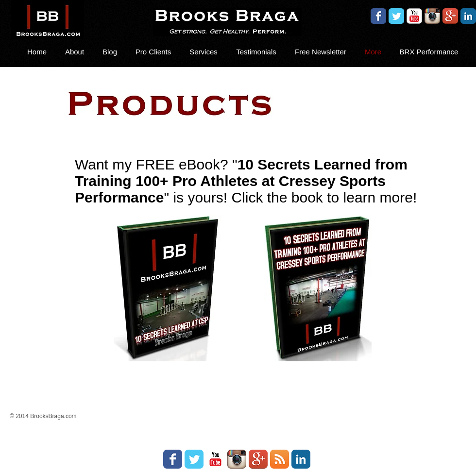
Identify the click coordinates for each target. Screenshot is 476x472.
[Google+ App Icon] (450, 16)
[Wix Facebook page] (378, 16)
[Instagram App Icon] (432, 16)
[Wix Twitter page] (396, 16)
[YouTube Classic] (414, 16)
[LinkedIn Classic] (468, 16)
